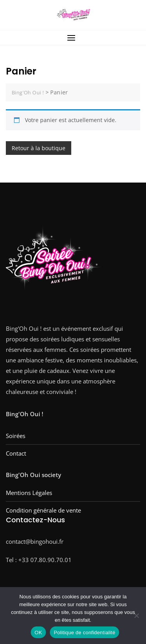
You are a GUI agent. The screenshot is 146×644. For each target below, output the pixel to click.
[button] (73, 38)
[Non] (136, 616)
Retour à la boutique (39, 148)
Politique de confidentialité (84, 632)
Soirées (16, 436)
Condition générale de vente (43, 510)
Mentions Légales (29, 493)
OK (38, 632)
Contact (16, 453)
